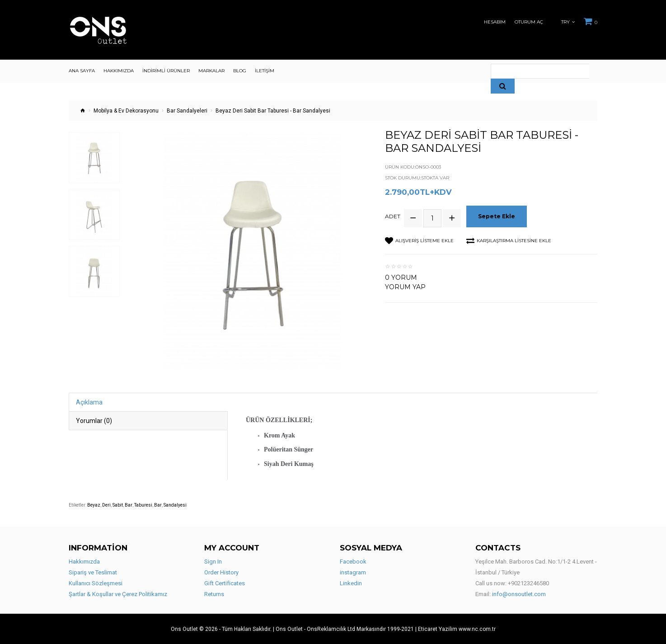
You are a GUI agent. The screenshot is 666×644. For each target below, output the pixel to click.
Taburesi (143, 505)
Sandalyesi (175, 505)
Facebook (353, 562)
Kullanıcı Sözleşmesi (96, 583)
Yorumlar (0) (94, 421)
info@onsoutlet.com (519, 594)
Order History (221, 572)
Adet (393, 216)
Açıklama (89, 402)
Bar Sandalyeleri (187, 111)
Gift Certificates (225, 583)
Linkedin (351, 583)
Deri (106, 505)
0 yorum (401, 277)
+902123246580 (528, 583)
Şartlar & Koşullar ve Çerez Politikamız (118, 594)
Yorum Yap (405, 287)
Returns (214, 594)
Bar (129, 505)
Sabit (118, 505)
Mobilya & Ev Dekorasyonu (126, 111)
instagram (353, 572)
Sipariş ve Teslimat (93, 572)
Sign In (213, 562)
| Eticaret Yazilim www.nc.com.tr (455, 629)
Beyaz (94, 505)
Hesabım (495, 22)
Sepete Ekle (497, 216)
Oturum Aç (529, 22)
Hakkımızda (84, 562)
